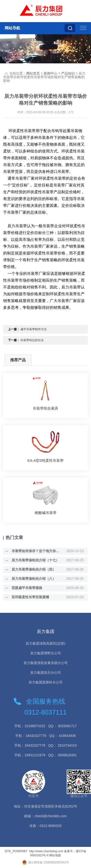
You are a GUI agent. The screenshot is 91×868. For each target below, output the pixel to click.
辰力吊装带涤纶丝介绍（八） (34, 579)
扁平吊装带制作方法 (33, 329)
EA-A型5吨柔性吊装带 (45, 460)
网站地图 (55, 855)
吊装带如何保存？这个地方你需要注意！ (36, 551)
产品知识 (68, 73)
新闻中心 (50, 73)
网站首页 (33, 73)
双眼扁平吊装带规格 (27, 588)
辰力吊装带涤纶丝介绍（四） (34, 569)
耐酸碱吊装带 (46, 513)
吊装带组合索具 (45, 408)
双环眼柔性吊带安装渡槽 (30, 597)
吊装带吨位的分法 (32, 340)
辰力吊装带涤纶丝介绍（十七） (35, 560)
